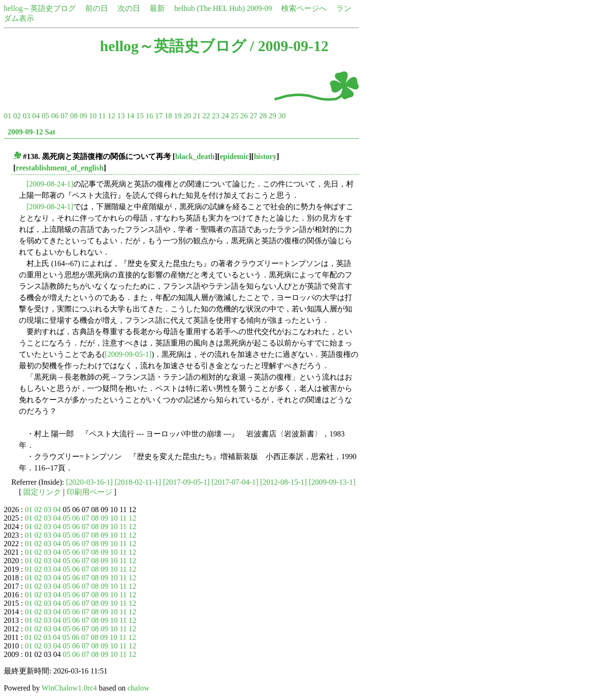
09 (83, 116)
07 (64, 116)
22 (206, 116)
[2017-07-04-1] (235, 482)
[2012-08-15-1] (283, 482)
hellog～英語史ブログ (40, 8)
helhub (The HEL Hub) (209, 8)
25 (234, 116)
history (265, 156)
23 (215, 116)
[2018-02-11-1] (138, 482)
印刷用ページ (89, 492)
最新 (157, 8)
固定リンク (42, 492)
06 (55, 116)
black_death (195, 156)
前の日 (97, 8)
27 (253, 116)
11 (102, 116)
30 (282, 116)
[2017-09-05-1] (186, 482)
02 (17, 116)
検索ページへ (304, 8)
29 (272, 116)
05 (45, 116)
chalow (138, 688)
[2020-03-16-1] (90, 482)
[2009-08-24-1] (50, 184)
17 (159, 116)
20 (187, 116)
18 (168, 116)
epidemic (234, 156)
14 (130, 116)
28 (263, 116)
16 (149, 116)
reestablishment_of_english (59, 168)
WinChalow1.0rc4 (69, 688)
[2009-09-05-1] (128, 354)
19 (178, 116)
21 (196, 116)
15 (140, 116)
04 (36, 116)
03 (27, 116)
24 (225, 116)
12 (111, 116)
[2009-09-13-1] (332, 482)
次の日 (129, 8)
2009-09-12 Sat (31, 132)
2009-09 (259, 8)
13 (121, 116)
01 (8, 116)
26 (244, 116)
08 (74, 116)
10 (93, 116)
